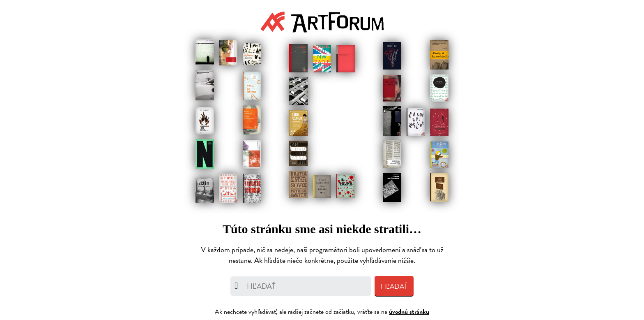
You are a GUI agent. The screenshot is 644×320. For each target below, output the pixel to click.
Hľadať (394, 286)
